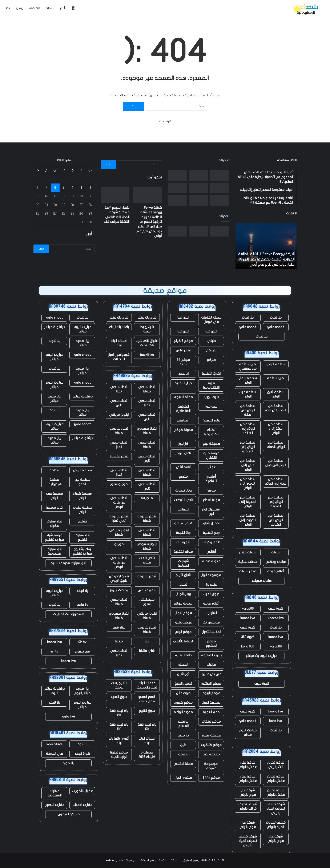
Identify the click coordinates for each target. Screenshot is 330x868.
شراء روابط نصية (147, 329)
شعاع (183, 585)
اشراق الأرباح (183, 575)
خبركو (211, 360)
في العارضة (55, 754)
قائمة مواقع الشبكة (154, 860)
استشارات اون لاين (211, 512)
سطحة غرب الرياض (248, 394)
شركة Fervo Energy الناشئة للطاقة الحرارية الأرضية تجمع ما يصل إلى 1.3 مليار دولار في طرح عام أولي (266, 259)
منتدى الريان (183, 778)
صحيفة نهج (211, 444)
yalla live (69, 716)
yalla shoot (276, 327)
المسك (183, 665)
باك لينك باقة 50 (147, 727)
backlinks (147, 355)
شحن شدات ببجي (147, 560)
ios (8, 8)
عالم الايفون (211, 420)
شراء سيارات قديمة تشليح (68, 563)
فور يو (119, 544)
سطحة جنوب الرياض (82, 510)
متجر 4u (147, 498)
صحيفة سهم (211, 735)
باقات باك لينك (119, 327)
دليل (183, 745)
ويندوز (20, 8)
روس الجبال (183, 594)
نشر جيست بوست (119, 685)
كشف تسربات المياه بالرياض (276, 825)
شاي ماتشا (147, 651)
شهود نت (183, 542)
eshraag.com (114, 860)
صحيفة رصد (211, 754)
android (34, 8)
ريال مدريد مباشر (82, 343)
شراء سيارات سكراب (55, 524)
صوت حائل (183, 693)
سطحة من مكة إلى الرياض (276, 429)
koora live (248, 618)
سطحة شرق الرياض (276, 394)
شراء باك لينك (147, 318)
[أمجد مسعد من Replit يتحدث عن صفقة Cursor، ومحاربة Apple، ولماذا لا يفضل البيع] (220, 188)
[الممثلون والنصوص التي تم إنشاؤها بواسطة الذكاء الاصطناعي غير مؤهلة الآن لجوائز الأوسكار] (178, 175)
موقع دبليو (183, 622)
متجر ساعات (248, 571)
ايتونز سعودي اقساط (147, 431)
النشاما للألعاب (183, 641)
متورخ (183, 477)
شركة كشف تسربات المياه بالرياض (276, 809)
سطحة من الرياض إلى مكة (248, 410)
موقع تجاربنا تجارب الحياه (119, 755)
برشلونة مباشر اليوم (55, 691)
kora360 (248, 609)
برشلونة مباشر (55, 327)
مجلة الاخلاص (183, 764)
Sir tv (82, 642)
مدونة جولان (183, 603)
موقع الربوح (211, 693)
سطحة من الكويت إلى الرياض (248, 520)
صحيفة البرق (211, 703)
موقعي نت (211, 622)
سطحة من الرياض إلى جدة (276, 408)
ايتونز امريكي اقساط (119, 532)
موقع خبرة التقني (211, 455)
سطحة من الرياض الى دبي (276, 463)
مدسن (211, 490)
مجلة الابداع (211, 500)
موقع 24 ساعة (183, 362)
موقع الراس (183, 632)
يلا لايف (82, 591)
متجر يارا (211, 585)
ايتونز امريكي (119, 415)
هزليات (211, 665)
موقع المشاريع (211, 644)
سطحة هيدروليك (55, 482)
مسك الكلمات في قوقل (211, 320)
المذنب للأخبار (211, 632)
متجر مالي (183, 350)
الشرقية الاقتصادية (183, 409)
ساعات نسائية (248, 562)
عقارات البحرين (55, 805)
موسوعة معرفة (211, 766)
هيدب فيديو (183, 523)
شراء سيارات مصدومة (55, 551)
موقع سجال (183, 613)
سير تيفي (82, 651)
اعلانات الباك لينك (119, 343)
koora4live (276, 618)
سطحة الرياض (276, 364)
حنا (147, 641)
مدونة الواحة (183, 712)
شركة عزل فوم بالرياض (248, 793)
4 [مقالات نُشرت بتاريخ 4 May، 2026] (72, 188)
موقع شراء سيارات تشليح (54, 538)
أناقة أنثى (183, 467)
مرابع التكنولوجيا (211, 385)
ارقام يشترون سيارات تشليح (82, 551)
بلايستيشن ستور (147, 602)
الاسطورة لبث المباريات (69, 614)
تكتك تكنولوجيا (211, 432)
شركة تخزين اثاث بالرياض (276, 765)
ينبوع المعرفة (211, 655)
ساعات (276, 552)
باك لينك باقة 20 (119, 713)
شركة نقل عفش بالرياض (248, 765)
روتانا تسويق (183, 490)
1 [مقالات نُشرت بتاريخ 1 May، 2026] (38, 179)
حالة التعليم (183, 655)
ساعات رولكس (276, 562)
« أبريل (90, 234)
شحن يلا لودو (147, 576)
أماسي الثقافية (211, 479)
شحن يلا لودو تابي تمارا (119, 519)
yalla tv (82, 605)
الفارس (211, 613)
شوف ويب (211, 397)
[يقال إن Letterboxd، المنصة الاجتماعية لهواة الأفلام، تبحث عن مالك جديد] (199, 201)
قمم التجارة (211, 712)
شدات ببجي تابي (119, 403)
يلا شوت (276, 318)
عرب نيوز (211, 407)
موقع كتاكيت (211, 745)
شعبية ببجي (147, 590)
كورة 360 (248, 637)
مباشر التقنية (183, 552)
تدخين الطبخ (183, 684)
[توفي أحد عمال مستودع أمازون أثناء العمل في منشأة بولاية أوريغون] (178, 201)
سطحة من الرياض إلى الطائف (248, 429)
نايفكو (183, 754)
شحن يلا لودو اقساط (119, 431)
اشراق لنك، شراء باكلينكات (147, 343)
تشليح (82, 521)
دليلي (211, 341)
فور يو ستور (119, 484)
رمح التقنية (211, 533)
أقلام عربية (211, 603)
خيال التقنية (183, 383)
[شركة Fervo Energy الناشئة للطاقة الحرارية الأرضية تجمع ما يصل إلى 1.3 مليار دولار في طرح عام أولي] (220, 175)
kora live (276, 721)
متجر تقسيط (119, 456)
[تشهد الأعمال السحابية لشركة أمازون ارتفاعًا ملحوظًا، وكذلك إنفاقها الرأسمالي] (178, 188)
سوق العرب (119, 697)
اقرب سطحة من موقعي (248, 366)
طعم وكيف (211, 542)
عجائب (211, 467)
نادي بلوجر (183, 453)
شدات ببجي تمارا (119, 389)
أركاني (211, 552)
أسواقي (183, 420)
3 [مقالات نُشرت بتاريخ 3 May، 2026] (81, 188)
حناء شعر (119, 627)
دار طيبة (183, 735)
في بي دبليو (211, 674)
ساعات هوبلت (262, 581)
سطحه (54, 470)
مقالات (50, 8)
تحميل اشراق (211, 523)
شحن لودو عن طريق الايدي (119, 579)
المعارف (183, 509)
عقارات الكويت (82, 791)
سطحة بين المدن (82, 482)
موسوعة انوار (211, 575)
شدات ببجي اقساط (147, 389)
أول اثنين (183, 674)
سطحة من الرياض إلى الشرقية (248, 447)
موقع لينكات (211, 722)
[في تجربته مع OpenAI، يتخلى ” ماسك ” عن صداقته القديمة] (220, 201)
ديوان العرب (211, 594)
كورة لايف (276, 609)
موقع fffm (211, 778)
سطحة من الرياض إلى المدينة (276, 502)
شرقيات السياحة (183, 563)
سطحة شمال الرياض (248, 380)
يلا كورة (68, 763)
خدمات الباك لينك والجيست (147, 685)
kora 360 (248, 646)
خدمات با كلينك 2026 (147, 755)
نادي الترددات (183, 500)
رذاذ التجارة (183, 533)
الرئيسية (165, 121)
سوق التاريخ (147, 711)
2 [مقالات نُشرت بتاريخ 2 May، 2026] (90, 188)
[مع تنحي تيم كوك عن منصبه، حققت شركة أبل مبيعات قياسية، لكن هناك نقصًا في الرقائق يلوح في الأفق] (199, 188)
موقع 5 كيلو (183, 341)
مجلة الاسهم (183, 397)
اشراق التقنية (211, 374)
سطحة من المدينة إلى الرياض (248, 502)
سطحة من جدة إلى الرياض (276, 481)
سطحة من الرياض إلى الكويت (276, 520)
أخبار (63, 8)
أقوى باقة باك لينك (119, 741)
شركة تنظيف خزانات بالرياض (248, 806)
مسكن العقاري (69, 814)
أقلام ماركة (276, 571)
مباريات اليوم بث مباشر (262, 656)
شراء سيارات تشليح (82, 538)
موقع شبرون (183, 703)
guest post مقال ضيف (147, 699)
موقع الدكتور (211, 684)
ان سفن (183, 374)
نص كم (211, 350)
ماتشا (119, 641)
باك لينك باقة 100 (119, 727)
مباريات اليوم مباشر (248, 733)
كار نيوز (183, 444)
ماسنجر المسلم (183, 724)
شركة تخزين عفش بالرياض (276, 779)
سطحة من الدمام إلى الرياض (248, 484)
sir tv (54, 651)
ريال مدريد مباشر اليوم (82, 691)
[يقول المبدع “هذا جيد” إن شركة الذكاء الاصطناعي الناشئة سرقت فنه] (199, 175)
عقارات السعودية (55, 793)
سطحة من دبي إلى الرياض (248, 465)
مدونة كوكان (183, 430)
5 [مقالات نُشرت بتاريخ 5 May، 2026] (64, 188)
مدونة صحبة (211, 561)
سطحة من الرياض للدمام (276, 445)
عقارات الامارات (82, 805)
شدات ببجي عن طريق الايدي (119, 502)
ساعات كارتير (248, 552)
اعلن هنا (183, 318)
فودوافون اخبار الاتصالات (119, 357)
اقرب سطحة (276, 378)
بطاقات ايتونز (119, 590)
